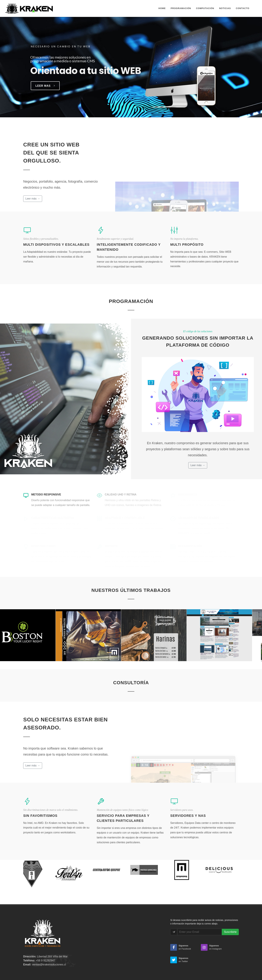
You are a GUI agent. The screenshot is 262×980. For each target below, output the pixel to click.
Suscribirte (230, 932)
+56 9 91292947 (45, 961)
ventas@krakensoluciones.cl (49, 965)
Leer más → (33, 199)
